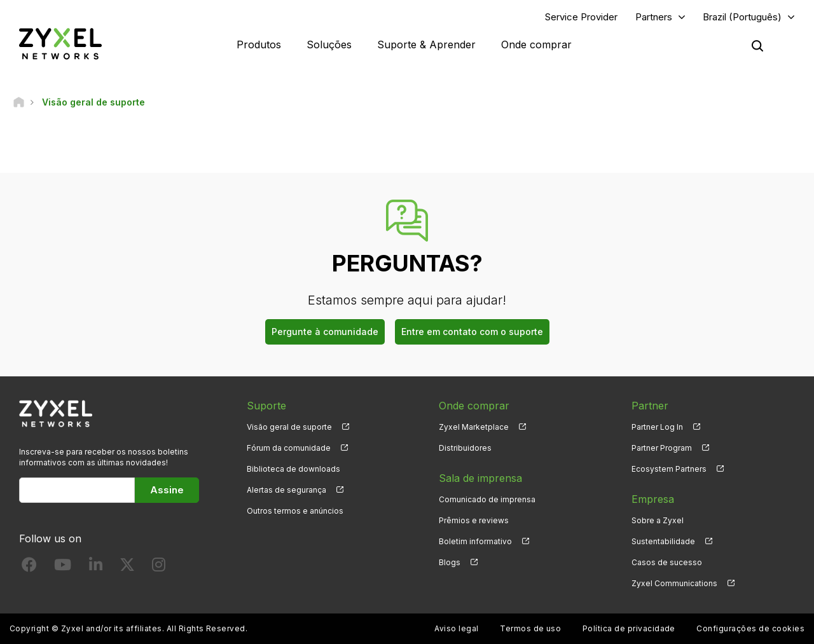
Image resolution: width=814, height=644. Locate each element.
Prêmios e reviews (474, 520)
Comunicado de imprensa (487, 499)
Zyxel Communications (674, 583)
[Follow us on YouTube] (63, 567)
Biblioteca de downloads (293, 469)
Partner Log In (657, 427)
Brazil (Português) (742, 17)
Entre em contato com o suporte (472, 332)
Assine (167, 490)
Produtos (259, 45)
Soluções (329, 45)
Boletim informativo (475, 541)
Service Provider (581, 17)
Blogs (450, 562)
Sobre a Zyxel (658, 520)
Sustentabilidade (663, 541)
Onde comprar (536, 45)
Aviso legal (456, 628)
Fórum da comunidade (289, 448)
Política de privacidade (629, 628)
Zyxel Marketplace (474, 427)
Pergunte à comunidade (325, 332)
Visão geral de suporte (289, 427)
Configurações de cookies (750, 628)
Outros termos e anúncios (295, 511)
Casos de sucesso (667, 562)
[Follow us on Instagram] (159, 567)
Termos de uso (530, 628)
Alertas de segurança (286, 490)
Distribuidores (465, 448)
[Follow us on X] (127, 567)
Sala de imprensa (480, 478)
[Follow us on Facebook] (29, 567)
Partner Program (662, 448)
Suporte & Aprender (426, 45)
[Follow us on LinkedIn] (96, 567)
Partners (654, 17)
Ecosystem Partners (669, 469)
